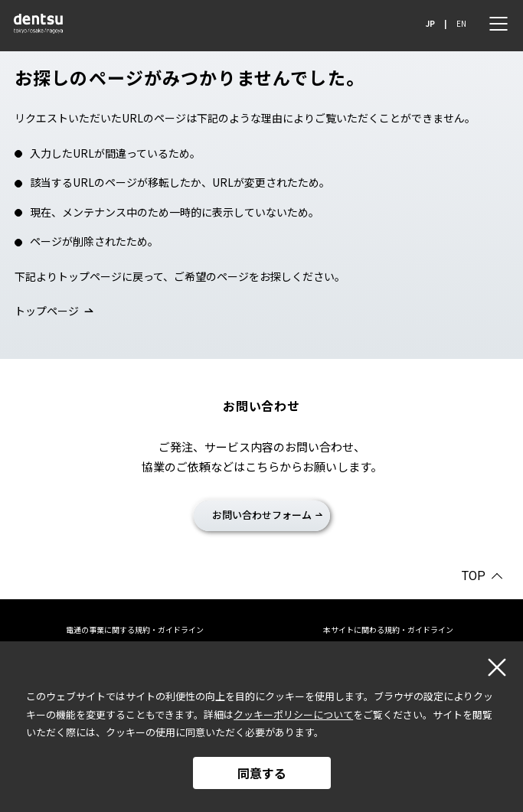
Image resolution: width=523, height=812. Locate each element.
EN (461, 23)
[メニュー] (498, 24)
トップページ (47, 311)
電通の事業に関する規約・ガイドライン (135, 629)
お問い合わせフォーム (262, 515)
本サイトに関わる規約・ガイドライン (388, 629)
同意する (262, 773)
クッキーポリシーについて (293, 714)
